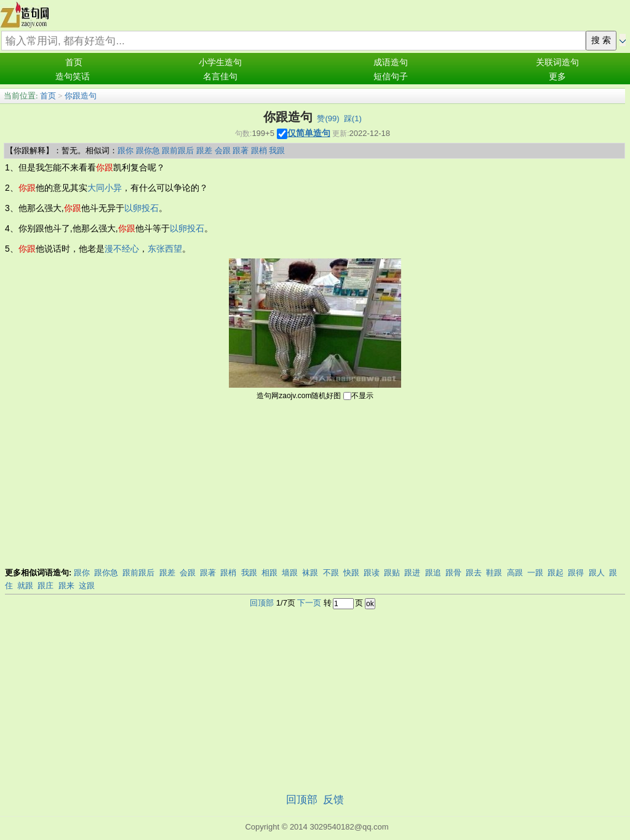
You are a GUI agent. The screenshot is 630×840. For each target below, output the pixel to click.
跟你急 (148, 150)
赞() (328, 118)
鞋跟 (494, 573)
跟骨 (453, 573)
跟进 (412, 573)
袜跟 (310, 573)
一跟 (535, 573)
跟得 (576, 573)
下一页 (309, 603)
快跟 (351, 573)
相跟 (269, 573)
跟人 (597, 573)
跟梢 (259, 150)
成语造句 (391, 62)
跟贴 (392, 573)
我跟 (277, 150)
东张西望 (165, 249)
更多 (557, 77)
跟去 (474, 573)
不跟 (331, 573)
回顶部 (262, 603)
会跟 (223, 150)
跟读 (372, 573)
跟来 (66, 586)
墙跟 (290, 573)
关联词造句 (557, 62)
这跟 (87, 586)
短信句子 (391, 77)
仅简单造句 (309, 133)
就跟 (25, 586)
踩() (353, 118)
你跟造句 (81, 96)
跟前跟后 (178, 150)
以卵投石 (142, 208)
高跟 (515, 573)
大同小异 (105, 188)
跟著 (241, 150)
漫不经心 (122, 249)
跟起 (556, 573)
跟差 (204, 150)
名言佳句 (220, 77)
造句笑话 (73, 77)
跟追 (433, 573)
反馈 (333, 800)
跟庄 (46, 586)
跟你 (126, 150)
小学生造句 (220, 62)
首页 (74, 62)
